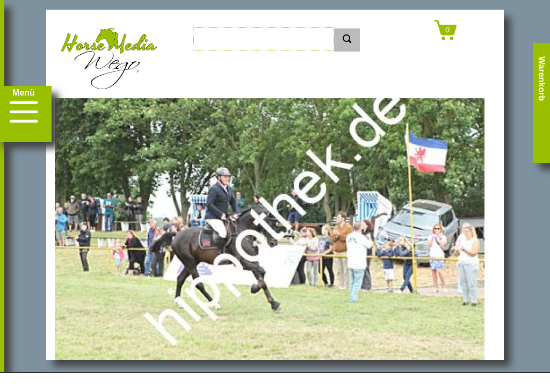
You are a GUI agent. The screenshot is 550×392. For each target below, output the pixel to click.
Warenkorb (542, 79)
